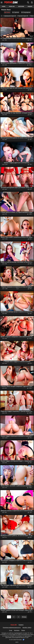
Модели (30, 6)
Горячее (16, 12)
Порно (23, 630)
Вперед (24, 617)
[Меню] (2, 2)
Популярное (26, 12)
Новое (4, 6)
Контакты (17, 630)
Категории (21, 6)
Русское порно (23, 16)
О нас (11, 630)
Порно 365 (12, 6)
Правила (21, 625)
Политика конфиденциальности (12, 628)
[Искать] (28, 2)
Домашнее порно (10, 16)
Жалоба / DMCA (27, 628)
